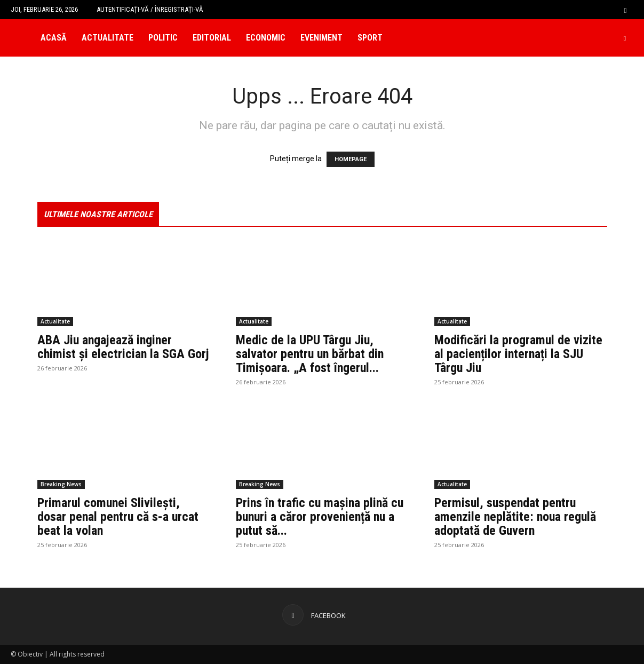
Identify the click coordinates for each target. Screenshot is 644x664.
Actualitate (108, 38)
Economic (266, 38)
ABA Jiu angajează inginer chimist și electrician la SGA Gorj (123, 347)
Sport (370, 38)
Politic (163, 38)
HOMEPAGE (351, 159)
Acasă (54, 38)
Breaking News (61, 484)
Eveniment (321, 38)
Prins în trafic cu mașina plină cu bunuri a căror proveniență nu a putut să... (320, 517)
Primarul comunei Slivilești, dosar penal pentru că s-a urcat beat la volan (118, 517)
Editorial (212, 38)
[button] (625, 9)
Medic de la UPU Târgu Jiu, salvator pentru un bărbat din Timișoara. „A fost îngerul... (310, 354)
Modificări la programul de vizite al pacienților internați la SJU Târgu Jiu (518, 354)
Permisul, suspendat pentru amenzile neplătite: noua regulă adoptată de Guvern (515, 517)
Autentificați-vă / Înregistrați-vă (150, 9)
